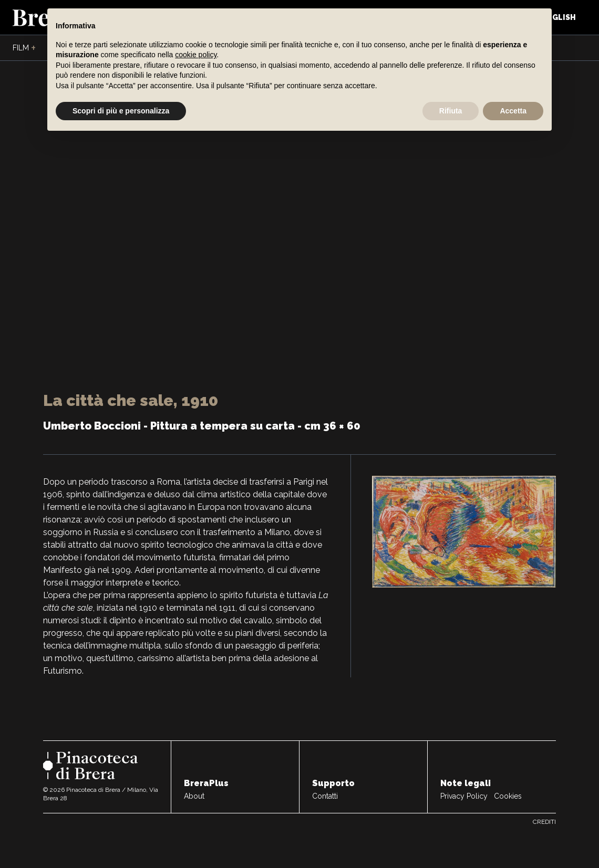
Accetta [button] (513, 111)
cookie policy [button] (196, 55)
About (194, 796)
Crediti (544, 822)
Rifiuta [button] (451, 111)
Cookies (508, 796)
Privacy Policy (464, 796)
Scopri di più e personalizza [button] (121, 111)
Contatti (325, 796)
